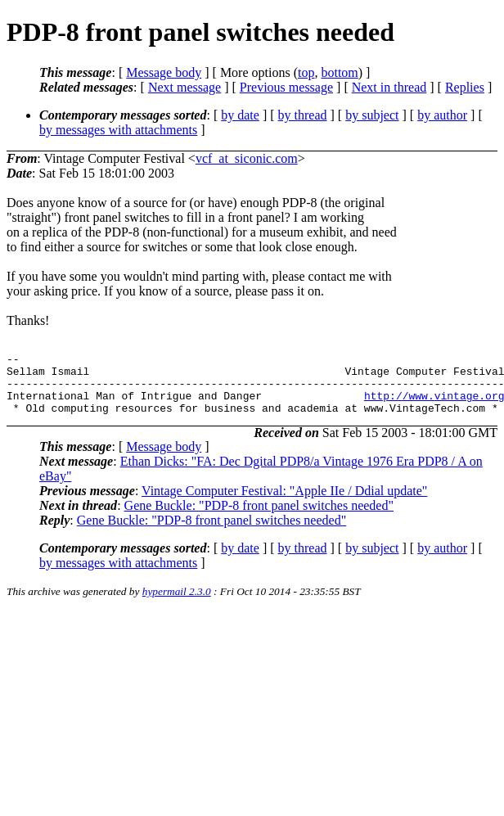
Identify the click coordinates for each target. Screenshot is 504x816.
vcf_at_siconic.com (247, 158)
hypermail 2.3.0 (177, 604)
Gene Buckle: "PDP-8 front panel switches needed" (259, 518)
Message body (164, 72)
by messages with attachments (118, 130)
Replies (465, 87)
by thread (303, 115)
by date (240, 115)
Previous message (286, 87)
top (306, 72)
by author (442, 115)
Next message (184, 87)
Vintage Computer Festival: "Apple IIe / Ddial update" (284, 503)
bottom (339, 72)
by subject (372, 115)
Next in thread (389, 87)
